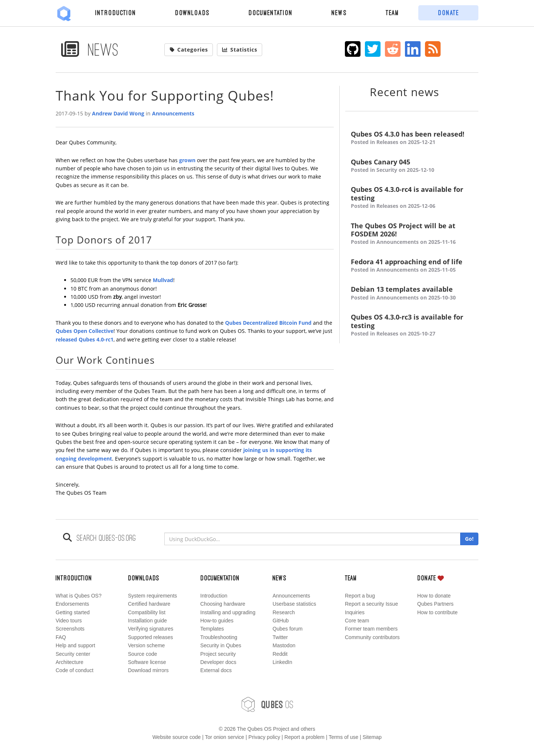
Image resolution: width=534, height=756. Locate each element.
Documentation (271, 13)
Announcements (173, 113)
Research (284, 612)
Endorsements (72, 604)
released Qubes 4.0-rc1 (85, 339)
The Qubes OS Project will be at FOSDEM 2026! (412, 234)
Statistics (240, 50)
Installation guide (147, 621)
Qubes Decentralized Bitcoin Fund (268, 323)
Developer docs (218, 662)
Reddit (280, 654)
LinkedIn (282, 662)
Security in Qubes (221, 645)
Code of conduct (75, 670)
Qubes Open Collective (85, 331)
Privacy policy (264, 737)
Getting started (73, 612)
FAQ (61, 637)
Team (392, 13)
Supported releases (150, 637)
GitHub (281, 621)
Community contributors (372, 637)
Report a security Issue (371, 604)
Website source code (177, 737)
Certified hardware (149, 604)
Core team (357, 621)
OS (267, 704)
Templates (212, 629)
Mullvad (163, 280)
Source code (143, 654)
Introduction (116, 13)
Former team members (371, 629)
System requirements (152, 596)
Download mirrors (148, 670)
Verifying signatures (151, 629)
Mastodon (284, 645)
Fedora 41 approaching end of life (412, 266)
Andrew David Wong (118, 113)
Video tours (69, 621)
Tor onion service (225, 737)
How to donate (434, 596)
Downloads (192, 13)
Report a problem (304, 737)
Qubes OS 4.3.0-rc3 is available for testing (412, 325)
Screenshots (70, 629)
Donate (449, 13)
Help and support (75, 645)
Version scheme (146, 645)
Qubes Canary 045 (412, 166)
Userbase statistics (294, 604)
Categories (189, 50)
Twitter (280, 637)
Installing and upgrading (228, 612)
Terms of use (343, 737)
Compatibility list (147, 612)
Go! (469, 539)
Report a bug (360, 596)
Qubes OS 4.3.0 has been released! (412, 138)
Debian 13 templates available (412, 293)
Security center (73, 654)
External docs (216, 670)
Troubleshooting (219, 637)
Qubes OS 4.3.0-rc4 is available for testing (412, 198)
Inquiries (355, 612)
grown (187, 160)
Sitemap (372, 737)
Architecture (70, 662)
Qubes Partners (435, 604)
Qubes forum (288, 629)
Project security (218, 654)
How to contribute (437, 612)
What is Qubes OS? (79, 596)
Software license (147, 662)
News (339, 13)
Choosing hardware (223, 604)
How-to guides (217, 621)
